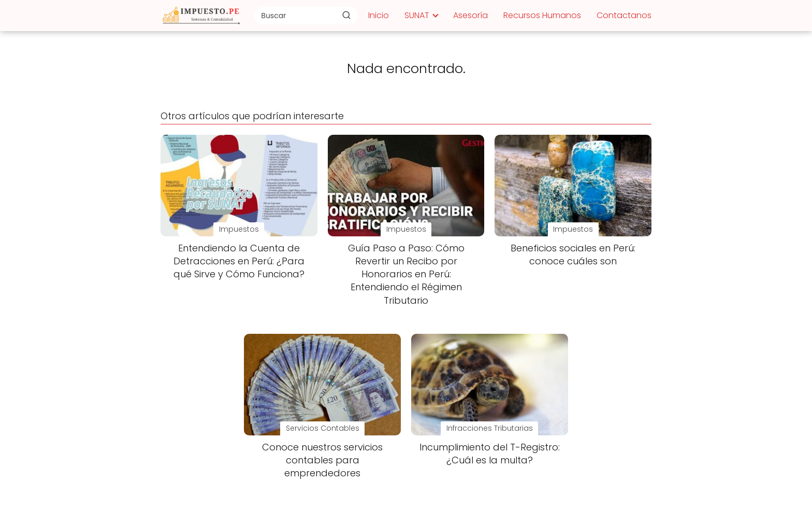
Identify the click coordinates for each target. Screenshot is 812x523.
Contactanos (624, 15)
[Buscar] (346, 15)
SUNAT (417, 15)
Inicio (379, 15)
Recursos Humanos (542, 15)
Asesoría (470, 15)
